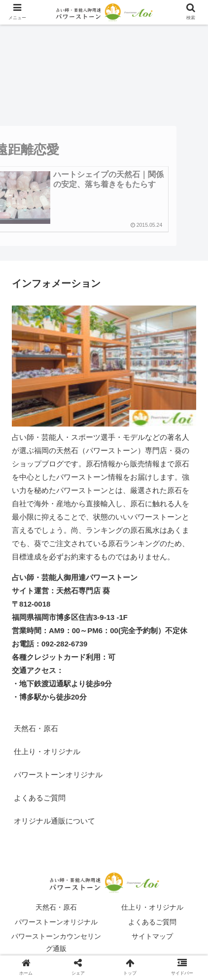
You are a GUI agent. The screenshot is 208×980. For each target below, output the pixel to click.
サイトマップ (152, 936)
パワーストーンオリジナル (58, 775)
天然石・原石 (36, 728)
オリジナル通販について (54, 821)
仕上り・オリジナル (47, 751)
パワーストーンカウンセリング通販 (56, 942)
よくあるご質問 (40, 798)
